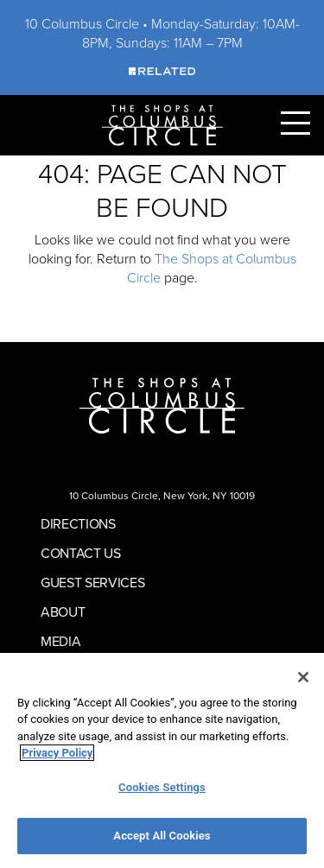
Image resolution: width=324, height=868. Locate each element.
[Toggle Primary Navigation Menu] (295, 123)
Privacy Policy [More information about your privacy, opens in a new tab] (57, 753)
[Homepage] (162, 124)
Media (60, 641)
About (63, 612)
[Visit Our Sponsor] (162, 70)
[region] (162, 760)
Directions (78, 524)
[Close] (303, 677)
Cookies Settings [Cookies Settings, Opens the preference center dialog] (162, 787)
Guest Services (93, 583)
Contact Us (81, 553)
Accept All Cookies (162, 836)
